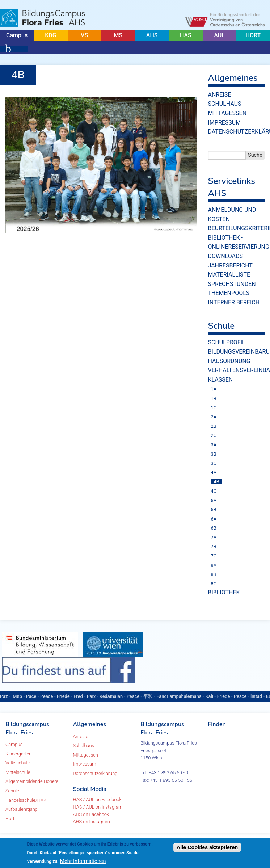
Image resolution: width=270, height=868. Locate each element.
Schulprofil (227, 342)
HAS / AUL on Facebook (97, 799)
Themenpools (229, 293)
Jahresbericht (230, 266)
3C (214, 463)
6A (214, 519)
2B (214, 426)
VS (84, 35)
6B (214, 528)
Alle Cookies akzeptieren (207, 847)
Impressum (225, 123)
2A (214, 417)
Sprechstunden (232, 284)
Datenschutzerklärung (95, 773)
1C (214, 408)
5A (214, 500)
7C (214, 556)
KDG (50, 35)
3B (214, 454)
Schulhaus (225, 104)
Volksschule (18, 763)
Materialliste (229, 275)
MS (118, 35)
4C (214, 491)
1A (214, 389)
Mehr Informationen (83, 861)
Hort (10, 819)
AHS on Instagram (92, 821)
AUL (219, 35)
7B (214, 546)
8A (214, 565)
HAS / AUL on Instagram (98, 807)
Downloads (226, 256)
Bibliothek (224, 592)
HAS (186, 35)
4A (214, 473)
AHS (152, 35)
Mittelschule (18, 772)
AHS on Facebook (91, 814)
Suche (255, 155)
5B (214, 509)
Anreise (220, 95)
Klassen (221, 380)
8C (214, 584)
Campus (17, 35)
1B (214, 398)
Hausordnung (229, 361)
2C (214, 435)
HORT (253, 35)
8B (214, 574)
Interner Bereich (234, 302)
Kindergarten (18, 754)
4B (217, 482)
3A (214, 445)
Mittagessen (227, 113)
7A (214, 537)
